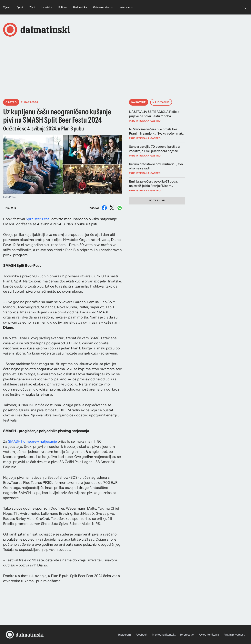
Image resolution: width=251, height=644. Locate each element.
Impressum (187, 635)
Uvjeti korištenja (209, 635)
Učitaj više (157, 200)
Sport (20, 7)
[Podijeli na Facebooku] (104, 208)
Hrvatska (47, 7)
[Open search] (244, 7)
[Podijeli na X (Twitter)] (112, 208)
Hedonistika (80, 7)
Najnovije (139, 102)
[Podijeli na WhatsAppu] (120, 208)
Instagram (125, 635)
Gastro (11, 102)
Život (32, 7)
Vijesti (7, 7)
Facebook (141, 635)
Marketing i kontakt (164, 635)
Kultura (63, 7)
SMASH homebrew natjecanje (32, 441)
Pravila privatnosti (234, 635)
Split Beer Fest (37, 219)
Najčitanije (161, 102)
